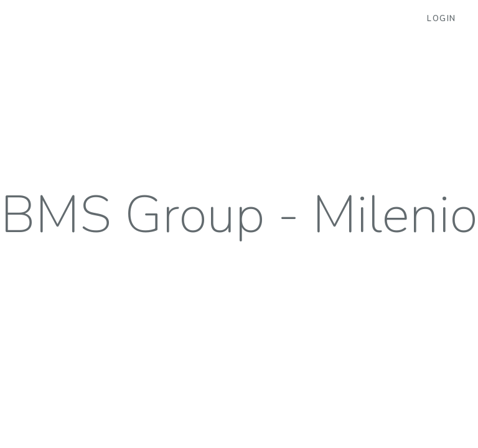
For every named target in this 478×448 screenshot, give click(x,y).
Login (442, 19)
